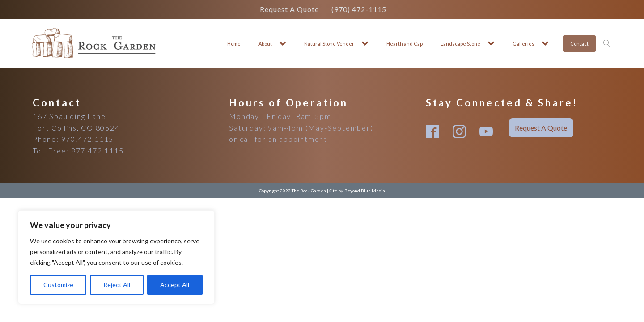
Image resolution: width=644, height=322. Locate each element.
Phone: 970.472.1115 (73, 139)
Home (234, 44)
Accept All (175, 285)
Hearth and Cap (405, 44)
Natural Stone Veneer (329, 44)
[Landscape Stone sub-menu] (493, 44)
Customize (58, 285)
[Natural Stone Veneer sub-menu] (367, 44)
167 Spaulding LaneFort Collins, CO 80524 (76, 122)
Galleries (523, 44)
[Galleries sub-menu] (547, 44)
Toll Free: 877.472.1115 (78, 150)
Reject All (117, 285)
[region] (116, 257)
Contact (579, 44)
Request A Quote (289, 9)
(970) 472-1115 (359, 9)
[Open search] (607, 43)
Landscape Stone (460, 44)
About (265, 44)
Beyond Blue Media (365, 191)
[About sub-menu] (284, 44)
